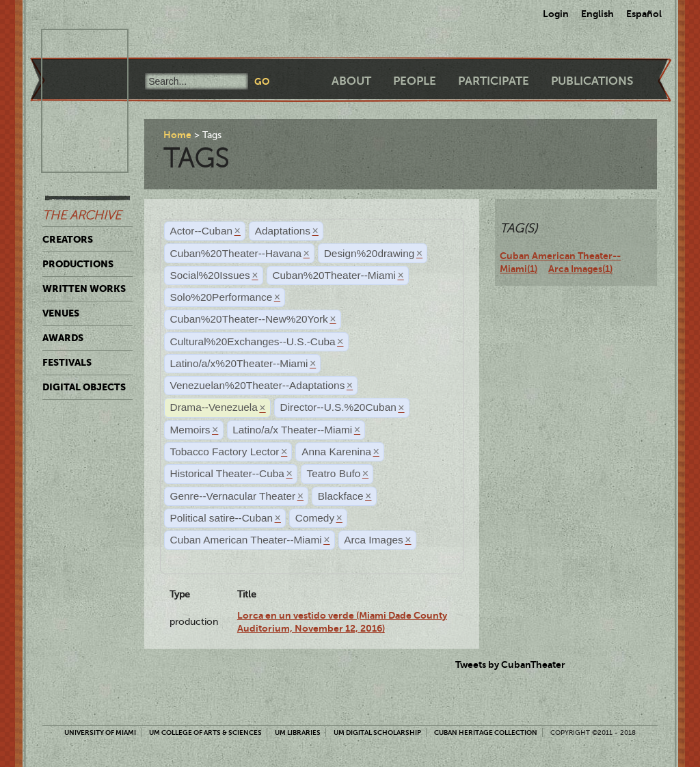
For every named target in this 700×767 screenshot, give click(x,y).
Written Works (84, 288)
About (351, 81)
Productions (78, 264)
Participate (494, 81)
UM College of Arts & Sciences (205, 732)
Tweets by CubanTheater (510, 664)
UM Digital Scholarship (377, 732)
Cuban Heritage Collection (486, 732)
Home (177, 135)
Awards (63, 338)
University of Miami (100, 732)
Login (556, 14)
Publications (592, 81)
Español (644, 14)
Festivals (67, 362)
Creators (68, 239)
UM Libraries (298, 732)
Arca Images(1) (580, 269)
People (415, 81)
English (597, 14)
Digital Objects (84, 387)
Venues (61, 313)
